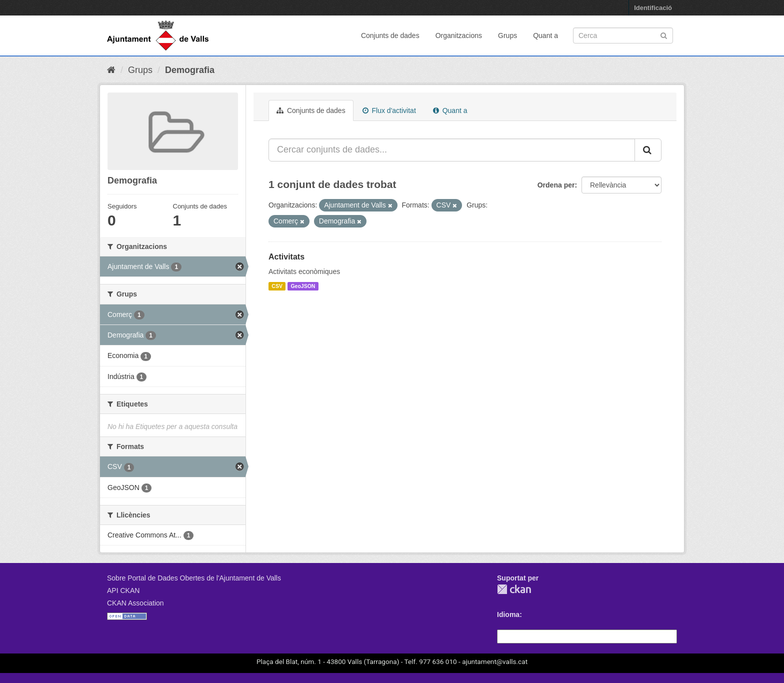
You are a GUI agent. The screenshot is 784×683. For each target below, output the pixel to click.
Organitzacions (459, 35)
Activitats (286, 257)
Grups (507, 35)
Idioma (508, 614)
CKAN (514, 589)
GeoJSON (303, 286)
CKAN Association (135, 603)
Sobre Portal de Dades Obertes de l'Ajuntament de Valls (194, 578)
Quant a (545, 35)
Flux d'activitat (389, 110)
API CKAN (123, 590)
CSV (277, 286)
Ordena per (556, 185)
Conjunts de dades (390, 35)
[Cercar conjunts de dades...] (452, 150)
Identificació (653, 8)
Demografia (190, 70)
